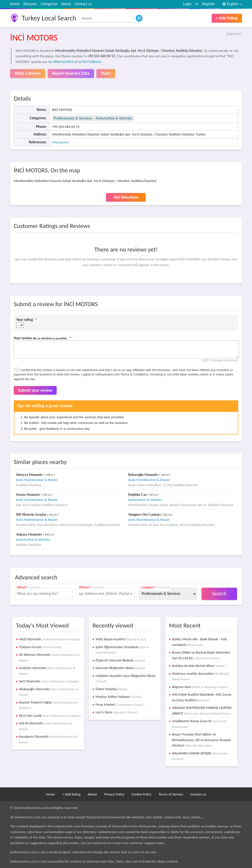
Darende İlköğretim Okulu (120, 668)
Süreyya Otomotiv (30, 475)
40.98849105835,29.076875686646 (75, 62)
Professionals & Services (73, 118)
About (66, 4)
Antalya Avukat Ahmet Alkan (199, 666)
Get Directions (126, 197)
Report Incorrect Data (71, 73)
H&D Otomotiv (49, 639)
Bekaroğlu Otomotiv (144, 475)
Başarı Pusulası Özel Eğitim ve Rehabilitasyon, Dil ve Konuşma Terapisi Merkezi (201, 740)
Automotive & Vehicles (114, 118)
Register (209, 4)
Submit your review (35, 390)
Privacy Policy (114, 794)
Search (219, 593)
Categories (49, 4)
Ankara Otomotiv (30, 534)
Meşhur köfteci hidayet (119, 697)
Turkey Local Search (49, 18)
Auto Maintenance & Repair (37, 480)
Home (15, 4)
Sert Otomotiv (49, 681)
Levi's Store (116, 712)
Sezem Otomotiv (29, 495)
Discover (30, 4)
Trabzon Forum (40, 647)
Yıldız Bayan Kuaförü (121, 639)
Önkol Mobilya (111, 689)
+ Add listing (227, 18)
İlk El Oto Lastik (50, 716)
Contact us (83, 4)
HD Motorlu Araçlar (32, 515)
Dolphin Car (138, 495)
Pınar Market (119, 704)
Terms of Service (171, 794)
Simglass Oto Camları (145, 515)
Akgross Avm (200, 687)
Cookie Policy (142, 794)
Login (187, 4)
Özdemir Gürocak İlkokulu (120, 660)
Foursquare (60, 142)
